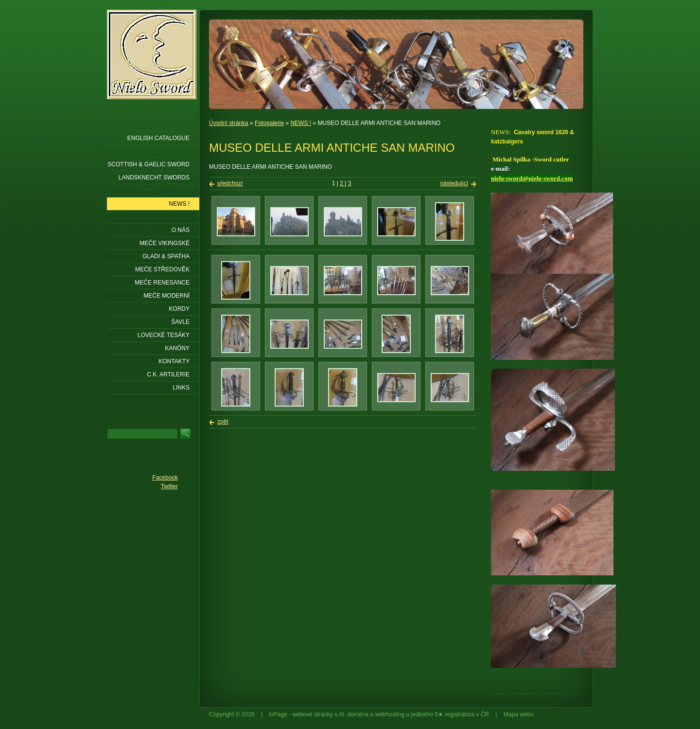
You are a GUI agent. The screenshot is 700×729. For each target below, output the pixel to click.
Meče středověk (162, 269)
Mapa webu (519, 714)
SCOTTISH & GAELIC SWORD (149, 164)
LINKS (181, 388)
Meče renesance (162, 283)
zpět (223, 422)
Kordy (179, 309)
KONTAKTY (174, 361)
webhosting (390, 714)
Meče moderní (166, 296)
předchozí (230, 183)
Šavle (180, 322)
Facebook (165, 478)
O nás (181, 230)
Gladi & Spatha (166, 256)
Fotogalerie (269, 123)
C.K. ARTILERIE (168, 374)
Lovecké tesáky (164, 335)
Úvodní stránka (229, 123)
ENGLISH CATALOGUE (158, 138)
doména (358, 714)
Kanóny (177, 348)
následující (454, 183)
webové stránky (312, 714)
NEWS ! (301, 123)
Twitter (169, 486)
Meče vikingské (165, 243)
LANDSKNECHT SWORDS (154, 178)
